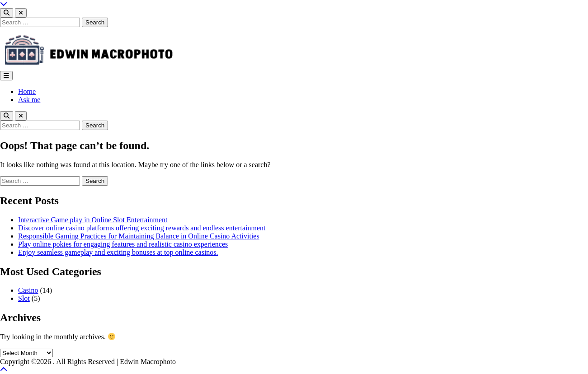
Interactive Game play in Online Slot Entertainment (93, 220)
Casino (28, 290)
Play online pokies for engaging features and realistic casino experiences (123, 244)
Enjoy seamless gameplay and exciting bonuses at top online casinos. (118, 252)
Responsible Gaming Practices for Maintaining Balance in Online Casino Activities (139, 236)
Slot (24, 298)
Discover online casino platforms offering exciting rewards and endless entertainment (142, 228)
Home (27, 91)
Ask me (29, 100)
